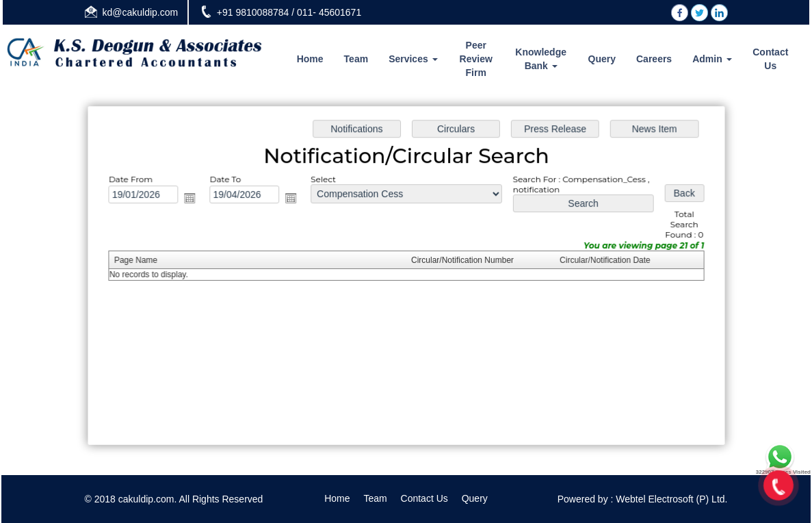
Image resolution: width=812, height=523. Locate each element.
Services (413, 59)
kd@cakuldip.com (141, 12)
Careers (654, 59)
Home (310, 59)
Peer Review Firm (476, 59)
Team (356, 59)
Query (602, 59)
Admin (712, 59)
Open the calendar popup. (193, 199)
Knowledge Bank (541, 59)
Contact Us (770, 59)
